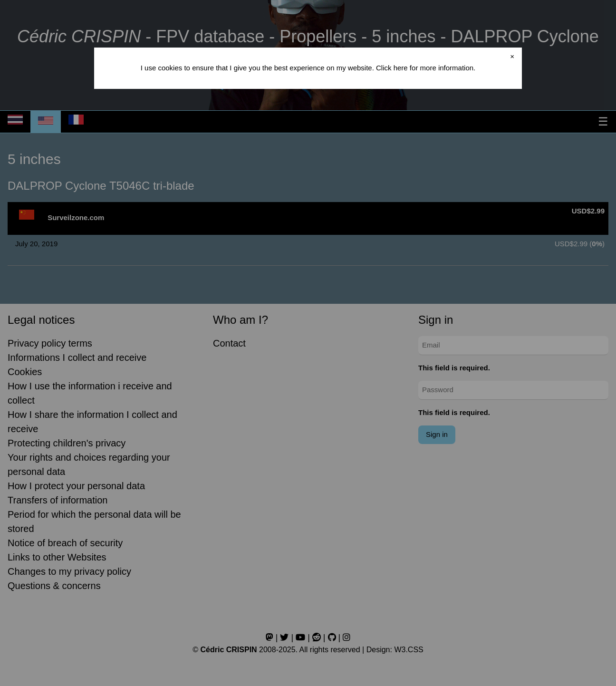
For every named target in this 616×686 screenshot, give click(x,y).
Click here (392, 68)
